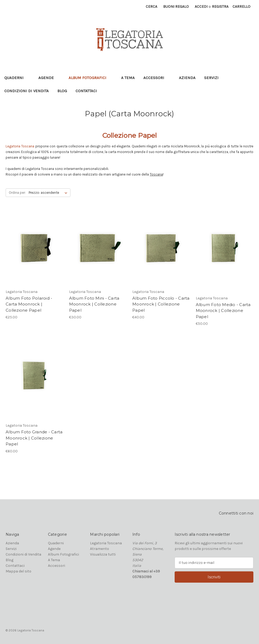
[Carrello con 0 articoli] (241, 7)
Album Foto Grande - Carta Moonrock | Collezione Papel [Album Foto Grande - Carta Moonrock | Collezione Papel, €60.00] (34, 438)
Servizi (211, 78)
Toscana (156, 174)
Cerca (151, 7)
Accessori (157, 78)
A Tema (128, 78)
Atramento (100, 549)
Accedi (201, 7)
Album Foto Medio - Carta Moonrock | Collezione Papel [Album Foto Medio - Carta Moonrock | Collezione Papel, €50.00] (223, 311)
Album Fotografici (91, 78)
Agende (49, 78)
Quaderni (17, 78)
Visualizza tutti (103, 554)
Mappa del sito (18, 571)
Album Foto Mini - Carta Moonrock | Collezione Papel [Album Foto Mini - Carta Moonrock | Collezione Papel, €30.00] (94, 304)
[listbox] (49, 193)
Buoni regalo (176, 7)
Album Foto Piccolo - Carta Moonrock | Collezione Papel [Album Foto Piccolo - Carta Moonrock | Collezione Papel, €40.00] (161, 304)
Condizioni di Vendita (27, 91)
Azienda (187, 78)
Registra (220, 7)
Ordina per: (17, 193)
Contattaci (86, 91)
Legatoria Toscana (106, 543)
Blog (62, 91)
